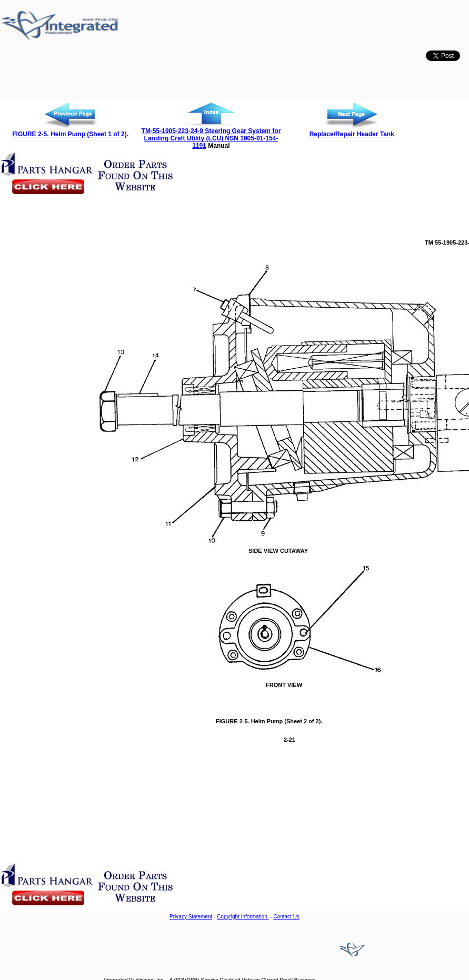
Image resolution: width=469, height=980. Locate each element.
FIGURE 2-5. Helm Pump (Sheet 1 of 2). (70, 134)
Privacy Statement (191, 917)
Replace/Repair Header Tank (352, 134)
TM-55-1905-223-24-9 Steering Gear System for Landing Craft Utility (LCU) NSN (211, 135)
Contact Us (286, 917)
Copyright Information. (243, 917)
